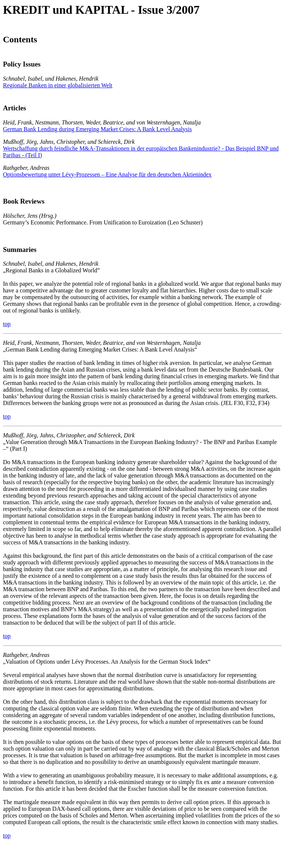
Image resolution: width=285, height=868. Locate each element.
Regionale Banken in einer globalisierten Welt (58, 85)
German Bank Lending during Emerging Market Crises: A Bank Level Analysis (97, 129)
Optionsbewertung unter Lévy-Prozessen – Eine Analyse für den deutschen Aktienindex (107, 174)
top (7, 324)
